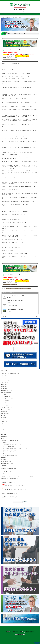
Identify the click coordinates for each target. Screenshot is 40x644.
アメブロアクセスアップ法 (8, 398)
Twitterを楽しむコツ (6, 402)
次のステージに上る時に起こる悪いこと (10, 479)
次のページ (34, 316)
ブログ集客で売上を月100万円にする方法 (22, 288)
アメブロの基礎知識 (6, 396)
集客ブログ (4, 465)
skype (3, 429)
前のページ (6, 316)
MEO (3, 423)
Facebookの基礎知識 (6, 392)
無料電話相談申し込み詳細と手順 (10, 456)
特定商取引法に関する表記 (8, 463)
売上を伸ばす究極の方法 (9, 496)
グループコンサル (6, 421)
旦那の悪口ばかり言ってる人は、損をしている (14, 490)
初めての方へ (5, 438)
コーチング (4, 417)
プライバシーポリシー (7, 462)
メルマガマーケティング (7, 390)
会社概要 (4, 460)
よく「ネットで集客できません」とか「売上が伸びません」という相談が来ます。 (19, 477)
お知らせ (4, 431)
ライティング (5, 387)
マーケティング (5, 381)
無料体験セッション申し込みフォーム (10, 440)
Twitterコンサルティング (7, 404)
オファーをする (5, 475)
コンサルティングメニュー (8, 442)
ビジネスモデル (7, 17)
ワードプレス (5, 389)
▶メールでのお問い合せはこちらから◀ (20, 12)
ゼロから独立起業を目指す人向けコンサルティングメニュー (15, 448)
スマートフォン (5, 425)
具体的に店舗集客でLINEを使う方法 (12, 498)
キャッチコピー (5, 383)
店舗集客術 (4, 412)
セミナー (4, 419)
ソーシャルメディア (6, 410)
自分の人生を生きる (6, 473)
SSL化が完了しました (7, 471)
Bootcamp (4, 427)
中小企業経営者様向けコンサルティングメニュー (13, 444)
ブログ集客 (4, 375)
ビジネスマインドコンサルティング (10, 446)
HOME (3, 17)
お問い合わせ (5, 454)
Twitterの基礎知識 (6, 400)
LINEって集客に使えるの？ (10, 493)
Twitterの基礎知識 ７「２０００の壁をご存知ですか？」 (16, 486)
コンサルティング (6, 415)
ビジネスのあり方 (6, 377)
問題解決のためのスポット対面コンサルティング (13, 450)
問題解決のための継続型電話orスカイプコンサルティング (15, 452)
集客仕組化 (4, 437)
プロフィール (5, 458)
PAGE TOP (37, 643)
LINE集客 (4, 394)
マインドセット (5, 385)
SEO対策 (4, 379)
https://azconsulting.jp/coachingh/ (10, 59)
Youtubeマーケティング (7, 408)
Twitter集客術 (5, 406)
